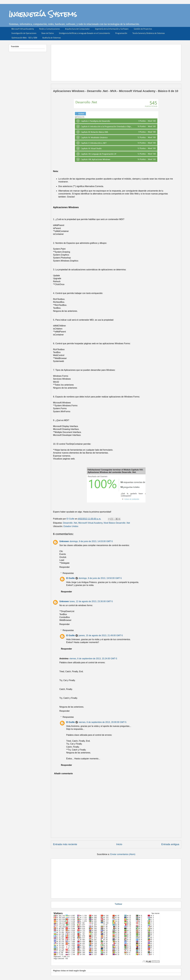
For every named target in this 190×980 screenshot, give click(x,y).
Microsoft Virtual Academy (23, 29)
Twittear (118, 904)
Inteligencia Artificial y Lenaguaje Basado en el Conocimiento (85, 33)
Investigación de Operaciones (24, 33)
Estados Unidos (71, 526)
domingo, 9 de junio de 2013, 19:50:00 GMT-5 (100, 578)
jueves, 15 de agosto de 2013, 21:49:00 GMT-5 (101, 635)
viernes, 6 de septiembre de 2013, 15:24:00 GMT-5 (93, 659)
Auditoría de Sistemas (52, 38)
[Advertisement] (117, 62)
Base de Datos (48, 33)
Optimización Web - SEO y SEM (24, 38)
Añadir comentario (63, 774)
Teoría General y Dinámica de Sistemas (149, 33)
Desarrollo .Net (70, 523)
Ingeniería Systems (43, 14)
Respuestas (68, 573)
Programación (121, 33)
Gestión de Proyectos (143, 29)
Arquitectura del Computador (77, 29)
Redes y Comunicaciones (49, 29)
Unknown (64, 541)
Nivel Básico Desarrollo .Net (117, 523)
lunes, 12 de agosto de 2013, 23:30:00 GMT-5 (91, 601)
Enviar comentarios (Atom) (123, 854)
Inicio (119, 844)
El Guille (70, 578)
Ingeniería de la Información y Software (112, 29)
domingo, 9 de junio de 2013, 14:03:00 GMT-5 (91, 541)
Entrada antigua (170, 844)
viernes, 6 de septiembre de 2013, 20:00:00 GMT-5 (103, 722)
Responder (65, 567)
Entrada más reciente (65, 844)
